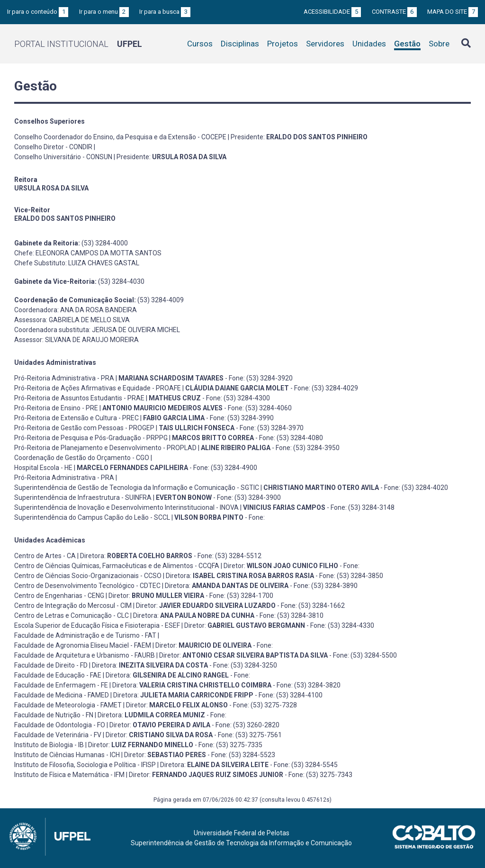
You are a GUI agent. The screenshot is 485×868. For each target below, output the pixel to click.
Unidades (369, 44)
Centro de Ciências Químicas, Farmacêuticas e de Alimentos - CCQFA (117, 566)
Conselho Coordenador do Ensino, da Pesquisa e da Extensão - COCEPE (120, 137)
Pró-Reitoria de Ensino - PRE (56, 408)
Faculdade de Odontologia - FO (60, 725)
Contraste (394, 12)
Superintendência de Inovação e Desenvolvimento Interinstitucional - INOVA (126, 507)
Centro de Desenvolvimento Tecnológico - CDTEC (87, 586)
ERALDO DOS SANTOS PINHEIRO (65, 218)
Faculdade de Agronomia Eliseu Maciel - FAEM (83, 645)
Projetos (283, 44)
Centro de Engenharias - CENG (59, 596)
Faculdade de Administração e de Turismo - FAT (85, 635)
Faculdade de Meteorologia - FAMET (68, 705)
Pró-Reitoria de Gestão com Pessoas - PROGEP (84, 428)
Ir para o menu (104, 12)
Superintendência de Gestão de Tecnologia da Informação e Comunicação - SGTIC (137, 488)
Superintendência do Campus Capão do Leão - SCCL (92, 517)
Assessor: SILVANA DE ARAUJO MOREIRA (76, 340)
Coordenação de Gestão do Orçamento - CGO (82, 458)
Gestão (407, 44)
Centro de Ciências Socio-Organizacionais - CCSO (88, 576)
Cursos (200, 44)
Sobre (439, 44)
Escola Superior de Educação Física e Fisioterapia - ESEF (97, 625)
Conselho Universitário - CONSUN (63, 157)
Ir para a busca (165, 12)
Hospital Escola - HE (43, 468)
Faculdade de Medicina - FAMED (62, 695)
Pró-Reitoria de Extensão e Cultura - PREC (76, 418)
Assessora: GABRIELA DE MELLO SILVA (72, 320)
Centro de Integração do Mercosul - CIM (73, 606)
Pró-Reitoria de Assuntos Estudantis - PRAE (79, 398)
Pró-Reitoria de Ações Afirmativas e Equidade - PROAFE (98, 388)
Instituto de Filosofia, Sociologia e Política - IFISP (85, 765)
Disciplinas (240, 44)
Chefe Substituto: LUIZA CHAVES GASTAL (77, 263)
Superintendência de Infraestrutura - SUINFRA (83, 497)
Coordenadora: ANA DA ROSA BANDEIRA (76, 310)
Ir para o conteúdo (38, 12)
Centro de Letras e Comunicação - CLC (72, 615)
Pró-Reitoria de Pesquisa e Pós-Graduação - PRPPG (91, 438)
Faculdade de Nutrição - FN (54, 715)
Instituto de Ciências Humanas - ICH (67, 755)
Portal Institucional (78, 44)
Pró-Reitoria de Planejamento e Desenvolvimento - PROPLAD (105, 448)
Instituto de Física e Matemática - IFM (69, 775)
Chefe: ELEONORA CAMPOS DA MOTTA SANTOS (88, 253)
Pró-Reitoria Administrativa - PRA (64, 378)
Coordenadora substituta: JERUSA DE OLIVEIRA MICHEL (97, 330)
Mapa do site (453, 12)
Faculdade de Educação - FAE (58, 675)
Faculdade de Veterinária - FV (58, 735)
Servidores (325, 44)
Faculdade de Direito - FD (51, 665)
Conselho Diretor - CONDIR (53, 147)
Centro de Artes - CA (45, 556)
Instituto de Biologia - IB (49, 745)
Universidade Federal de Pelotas (242, 833)
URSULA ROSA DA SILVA (51, 188)
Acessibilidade (332, 12)
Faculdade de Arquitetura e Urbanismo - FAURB (85, 655)
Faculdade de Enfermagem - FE (61, 685)
